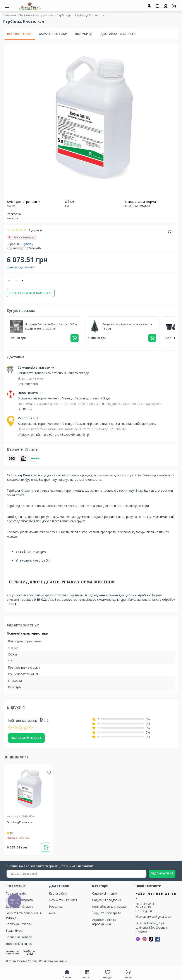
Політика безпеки (19, 924)
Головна (10, 15)
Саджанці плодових (106, 900)
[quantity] (16, 281)
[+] (23, 281)
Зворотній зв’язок (19, 944)
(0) (10, 833)
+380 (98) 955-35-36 (156, 896)
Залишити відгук (26, 738)
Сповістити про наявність (31, 293)
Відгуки (83, 34)
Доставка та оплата (118, 34)
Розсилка (56, 906)
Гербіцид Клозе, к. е (20, 822)
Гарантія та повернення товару (23, 915)
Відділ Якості (15, 931)
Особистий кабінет (63, 900)
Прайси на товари (19, 937)
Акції (52, 913)
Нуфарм (28, 244)
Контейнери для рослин (110, 906)
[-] (9, 281)
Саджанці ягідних (105, 893)
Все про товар (19, 34)
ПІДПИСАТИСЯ (162, 873)
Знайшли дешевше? (21, 267)
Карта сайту (58, 893)
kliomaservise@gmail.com (154, 917)
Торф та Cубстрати (107, 913)
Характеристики (53, 34)
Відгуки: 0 (35, 230)
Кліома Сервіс (27, 961)
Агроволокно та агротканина (104, 922)
